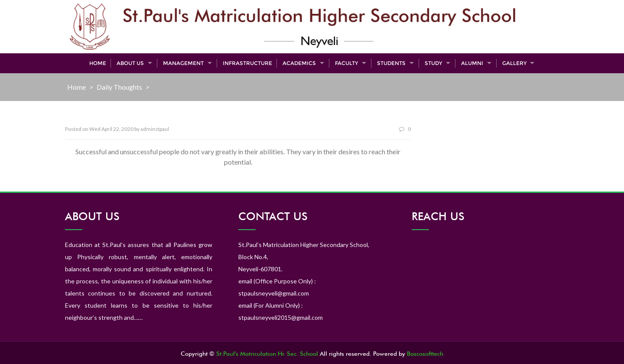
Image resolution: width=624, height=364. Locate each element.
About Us (130, 63)
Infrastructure (247, 63)
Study (433, 63)
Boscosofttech (425, 354)
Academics (299, 63)
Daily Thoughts (119, 87)
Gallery (514, 63)
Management (183, 63)
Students (391, 63)
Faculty (346, 63)
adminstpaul (155, 129)
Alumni (472, 63)
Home (98, 63)
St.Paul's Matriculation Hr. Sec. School (267, 354)
